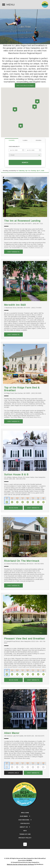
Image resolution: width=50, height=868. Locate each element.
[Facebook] (23, 853)
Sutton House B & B (16, 475)
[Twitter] (27, 853)
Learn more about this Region (25, 85)
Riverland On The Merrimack (22, 561)
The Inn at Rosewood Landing (22, 221)
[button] (21, 126)
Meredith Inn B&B (15, 305)
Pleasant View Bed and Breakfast (24, 639)
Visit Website (14, 252)
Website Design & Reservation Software (21, 864)
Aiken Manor (12, 733)
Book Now (14, 508)
